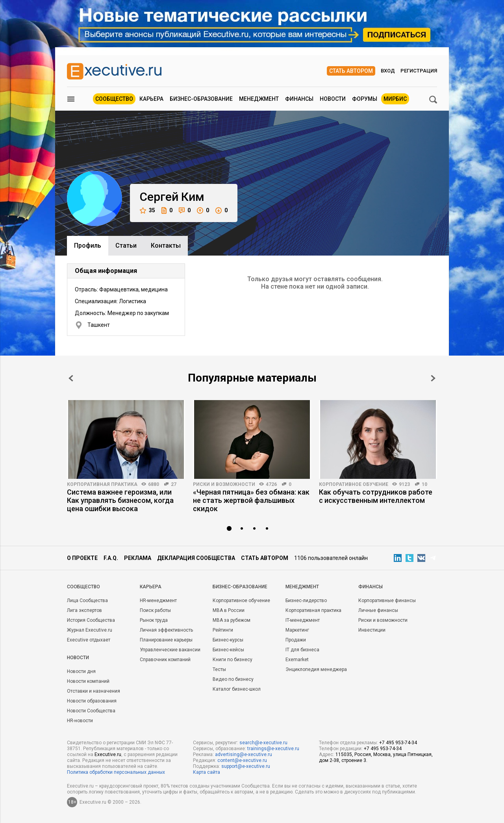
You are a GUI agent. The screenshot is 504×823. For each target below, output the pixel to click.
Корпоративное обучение (354, 484)
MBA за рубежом (232, 620)
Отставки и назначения (94, 691)
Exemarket (297, 660)
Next (433, 378)
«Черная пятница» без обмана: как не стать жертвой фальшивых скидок (251, 500)
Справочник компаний (165, 660)
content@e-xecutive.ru (242, 760)
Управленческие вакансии (170, 650)
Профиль (88, 246)
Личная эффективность (166, 630)
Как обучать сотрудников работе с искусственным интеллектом (376, 496)
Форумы (365, 99)
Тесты (219, 669)
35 (147, 210)
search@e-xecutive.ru (263, 743)
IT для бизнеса (302, 650)
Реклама (138, 558)
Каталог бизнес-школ (237, 689)
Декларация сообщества (196, 558)
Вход (388, 71)
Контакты (166, 246)
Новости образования (92, 701)
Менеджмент (259, 99)
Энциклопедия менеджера (316, 669)
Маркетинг (297, 630)
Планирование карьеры (166, 640)
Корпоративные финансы (387, 601)
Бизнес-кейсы (228, 650)
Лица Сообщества (87, 601)
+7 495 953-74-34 (398, 743)
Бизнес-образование (201, 99)
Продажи (296, 640)
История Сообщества (91, 620)
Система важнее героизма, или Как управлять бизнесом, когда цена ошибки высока (120, 500)
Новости (333, 99)
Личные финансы (378, 610)
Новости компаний (88, 681)
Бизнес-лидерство (306, 601)
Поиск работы (155, 610)
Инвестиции (372, 630)
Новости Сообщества (91, 711)
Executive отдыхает (89, 640)
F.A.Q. (111, 558)
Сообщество (114, 99)
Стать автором (351, 71)
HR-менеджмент (158, 601)
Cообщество (83, 587)
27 (174, 484)
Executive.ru (108, 754)
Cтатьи (126, 246)
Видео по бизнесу (233, 679)
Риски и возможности (224, 484)
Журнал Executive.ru (90, 630)
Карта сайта (207, 772)
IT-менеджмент (303, 620)
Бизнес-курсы (228, 640)
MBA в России (229, 610)
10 (424, 484)
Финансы (299, 99)
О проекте (82, 558)
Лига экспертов (84, 610)
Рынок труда (154, 620)
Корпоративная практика (102, 484)
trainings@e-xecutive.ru (273, 749)
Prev (71, 378)
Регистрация (419, 71)
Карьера (151, 99)
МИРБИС (395, 99)
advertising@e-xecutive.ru (244, 754)
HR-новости (80, 721)
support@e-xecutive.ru (246, 766)
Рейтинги (223, 630)
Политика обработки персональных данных (116, 772)
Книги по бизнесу (233, 660)
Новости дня (81, 671)
